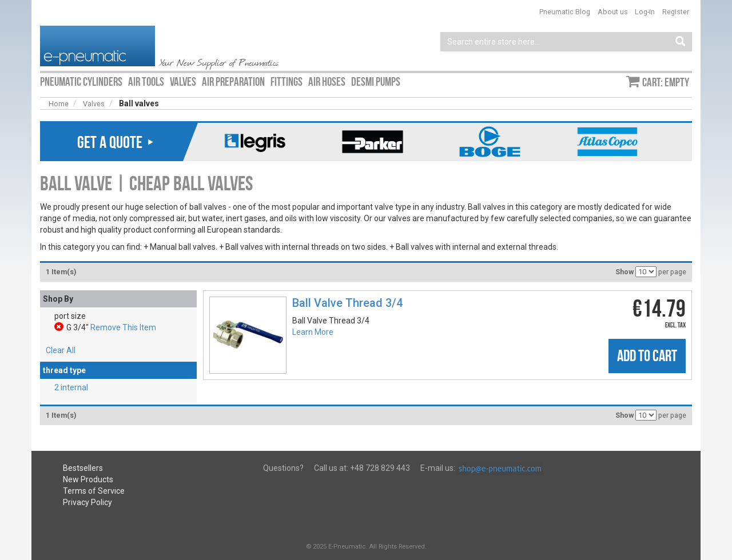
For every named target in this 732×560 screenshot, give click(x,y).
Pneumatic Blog (565, 12)
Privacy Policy (87, 502)
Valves (94, 104)
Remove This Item (123, 327)
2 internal (71, 387)
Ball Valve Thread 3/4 (347, 303)
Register (676, 12)
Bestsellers (83, 468)
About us (613, 12)
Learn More (313, 332)
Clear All (61, 350)
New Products (88, 479)
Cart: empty (666, 82)
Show (624, 272)
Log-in (645, 12)
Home (59, 104)
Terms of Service (94, 491)
